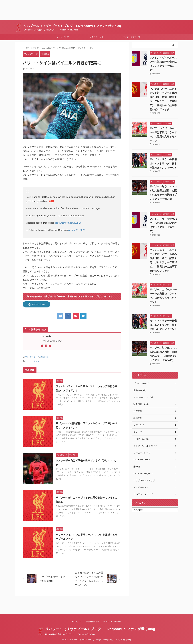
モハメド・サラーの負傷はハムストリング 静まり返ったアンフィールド (163, 164)
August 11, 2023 (77, 230)
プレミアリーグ (32, 357)
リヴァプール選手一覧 (130, 37)
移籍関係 (44, 357)
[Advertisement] (92, 10)
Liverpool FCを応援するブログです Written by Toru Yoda (70, 634)
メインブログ (63, 37)
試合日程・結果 (97, 37)
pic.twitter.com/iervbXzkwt (68, 223)
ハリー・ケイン (33, 361)
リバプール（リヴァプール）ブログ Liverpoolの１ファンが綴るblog (72, 26)
